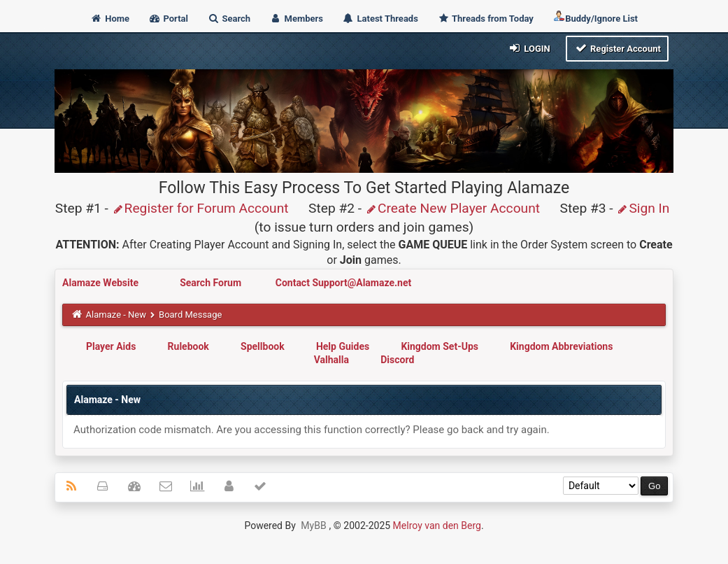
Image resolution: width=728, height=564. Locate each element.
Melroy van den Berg (437, 526)
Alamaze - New (116, 315)
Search (229, 19)
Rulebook (188, 346)
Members (296, 19)
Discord (397, 360)
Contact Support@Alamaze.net (344, 283)
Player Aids (111, 346)
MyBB (313, 526)
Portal (168, 19)
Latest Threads (380, 19)
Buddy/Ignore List (595, 17)
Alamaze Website (101, 283)
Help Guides (343, 346)
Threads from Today (485, 19)
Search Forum (212, 283)
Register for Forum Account (200, 208)
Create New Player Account (452, 208)
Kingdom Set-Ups (440, 346)
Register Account (617, 48)
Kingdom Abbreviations (561, 346)
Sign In (643, 208)
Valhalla (331, 360)
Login (529, 48)
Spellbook (263, 346)
